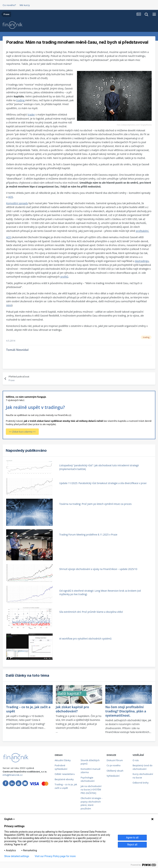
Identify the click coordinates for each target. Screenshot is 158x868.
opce (9, 305)
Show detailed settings (17, 856)
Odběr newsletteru (65, 774)
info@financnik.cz (13, 775)
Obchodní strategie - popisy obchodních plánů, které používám (92, 803)
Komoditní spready (17, 203)
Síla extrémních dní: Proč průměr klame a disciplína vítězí (91, 612)
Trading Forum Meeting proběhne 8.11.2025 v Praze (88, 535)
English (10, 819)
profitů (64, 277)
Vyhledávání (113, 776)
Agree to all (132, 838)
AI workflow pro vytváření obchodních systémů (86, 639)
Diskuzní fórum (115, 760)
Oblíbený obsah (115, 771)
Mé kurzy (25, 5)
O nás (136, 760)
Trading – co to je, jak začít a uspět (66, 786)
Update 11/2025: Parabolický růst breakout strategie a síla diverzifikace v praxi (103, 483)
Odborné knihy (141, 783)
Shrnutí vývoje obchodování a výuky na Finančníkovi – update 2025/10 (98, 569)
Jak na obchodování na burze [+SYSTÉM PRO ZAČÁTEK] (91, 790)
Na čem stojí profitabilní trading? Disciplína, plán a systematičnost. (126, 711)
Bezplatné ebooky (64, 779)
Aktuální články (63, 760)
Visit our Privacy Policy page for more (55, 856)
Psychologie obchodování (88, 779)
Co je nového (114, 765)
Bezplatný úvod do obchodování (142, 767)
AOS (10, 197)
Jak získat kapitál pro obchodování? (72, 709)
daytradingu (142, 261)
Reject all (132, 845)
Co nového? (9, 5)
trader (31, 115)
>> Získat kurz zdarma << (22, 432)
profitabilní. (142, 231)
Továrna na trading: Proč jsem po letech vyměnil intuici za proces (95, 504)
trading (21, 100)
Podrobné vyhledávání (61, 767)
